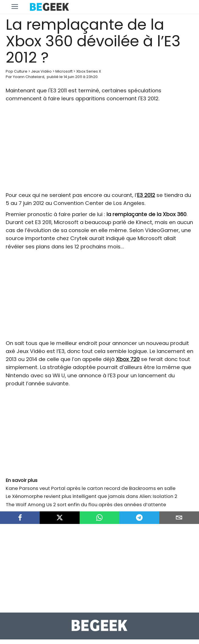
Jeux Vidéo (41, 71)
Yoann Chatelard (29, 77)
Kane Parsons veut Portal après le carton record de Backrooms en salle (91, 488)
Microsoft (64, 71)
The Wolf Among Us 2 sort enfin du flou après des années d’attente (86, 505)
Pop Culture (17, 71)
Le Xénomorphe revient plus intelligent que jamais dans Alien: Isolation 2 (92, 496)
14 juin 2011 (73, 77)
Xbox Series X (89, 71)
